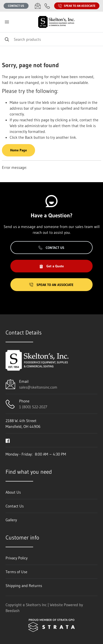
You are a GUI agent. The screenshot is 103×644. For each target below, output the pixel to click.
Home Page (18, 150)
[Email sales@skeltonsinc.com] (38, 6)
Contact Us (16, 6)
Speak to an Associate (77, 6)
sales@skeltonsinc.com (38, 387)
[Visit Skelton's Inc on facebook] (8, 440)
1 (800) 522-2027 (33, 407)
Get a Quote (51, 266)
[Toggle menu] (7, 22)
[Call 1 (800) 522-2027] (47, 6)
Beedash (13, 611)
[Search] (51, 39)
